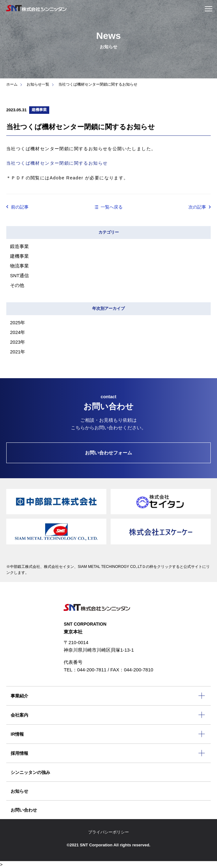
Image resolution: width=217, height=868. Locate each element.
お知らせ (19, 791)
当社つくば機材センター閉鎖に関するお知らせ (57, 163)
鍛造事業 (19, 246)
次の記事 (197, 207)
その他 (17, 285)
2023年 (18, 342)
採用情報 (19, 753)
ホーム (12, 84)
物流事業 (19, 266)
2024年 (18, 332)
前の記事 (20, 207)
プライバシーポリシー (109, 832)
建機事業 (19, 256)
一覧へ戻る (112, 207)
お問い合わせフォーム (109, 453)
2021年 (18, 352)
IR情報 (17, 734)
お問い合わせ (24, 810)
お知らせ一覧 (38, 84)
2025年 (18, 323)
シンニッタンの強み (30, 772)
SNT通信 (19, 275)
